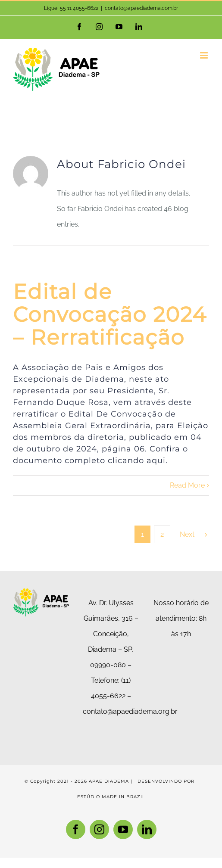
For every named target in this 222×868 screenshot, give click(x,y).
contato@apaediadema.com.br (141, 8)
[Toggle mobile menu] (205, 55)
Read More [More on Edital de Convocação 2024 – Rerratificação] (187, 485)
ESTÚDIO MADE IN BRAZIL (111, 797)
